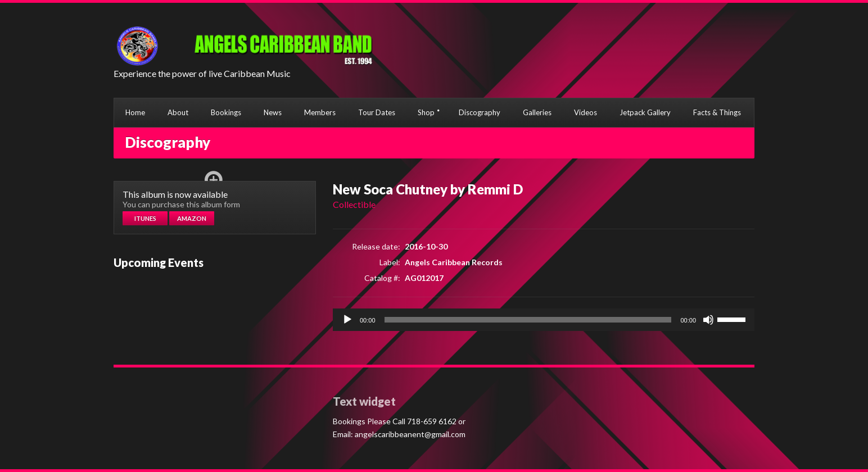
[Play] (347, 320)
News (273, 112)
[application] (544, 320)
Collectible (354, 204)
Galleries (537, 112)
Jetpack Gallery (645, 112)
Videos (586, 112)
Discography (480, 112)
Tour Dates (377, 112)
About (178, 112)
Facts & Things (717, 112)
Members (320, 112)
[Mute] (708, 320)
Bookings (226, 112)
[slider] (528, 320)
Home (135, 112)
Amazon (192, 218)
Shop (426, 112)
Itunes (145, 218)
